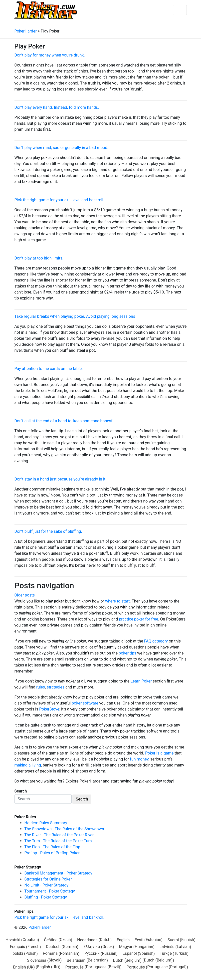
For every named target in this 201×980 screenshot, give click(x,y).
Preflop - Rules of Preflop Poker (52, 853)
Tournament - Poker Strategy (50, 891)
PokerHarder (40, 927)
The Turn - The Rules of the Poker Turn (58, 841)
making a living (28, 765)
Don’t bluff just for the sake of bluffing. (48, 531)
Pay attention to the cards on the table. (49, 369)
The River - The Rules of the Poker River (59, 835)
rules (41, 687)
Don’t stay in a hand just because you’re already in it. (61, 479)
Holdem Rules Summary (46, 823)
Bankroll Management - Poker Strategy (58, 873)
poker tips (127, 653)
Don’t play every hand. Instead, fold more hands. (57, 107)
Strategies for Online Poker (48, 879)
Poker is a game (159, 753)
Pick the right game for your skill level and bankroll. (59, 200)
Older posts (25, 595)
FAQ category (156, 641)
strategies (56, 687)
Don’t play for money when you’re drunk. (50, 55)
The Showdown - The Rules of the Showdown (64, 829)
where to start (117, 601)
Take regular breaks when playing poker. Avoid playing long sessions (75, 316)
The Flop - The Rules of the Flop (52, 847)
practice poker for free (138, 619)
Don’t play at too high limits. (39, 258)
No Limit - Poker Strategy (46, 885)
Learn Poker (141, 681)
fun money (139, 759)
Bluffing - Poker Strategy (46, 897)
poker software (85, 703)
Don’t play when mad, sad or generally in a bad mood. (61, 148)
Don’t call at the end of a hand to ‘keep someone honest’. (64, 421)
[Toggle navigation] (180, 10)
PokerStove (49, 709)
